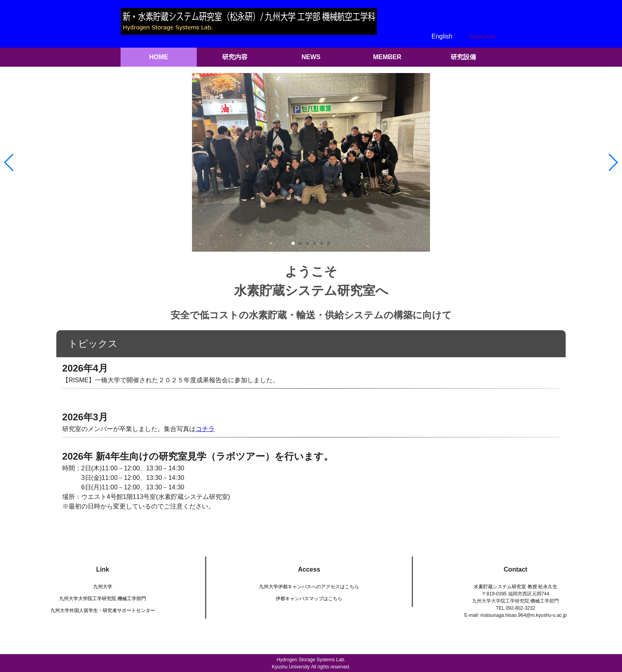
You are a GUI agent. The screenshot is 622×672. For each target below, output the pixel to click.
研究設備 (463, 57)
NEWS (311, 57)
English (442, 36)
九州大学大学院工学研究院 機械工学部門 (103, 599)
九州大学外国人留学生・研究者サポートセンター (103, 610)
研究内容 (235, 57)
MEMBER (387, 57)
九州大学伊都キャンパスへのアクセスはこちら (309, 587)
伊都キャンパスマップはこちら (309, 599)
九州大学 (103, 587)
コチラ (205, 429)
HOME (159, 57)
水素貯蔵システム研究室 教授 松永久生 (515, 587)
